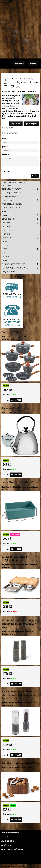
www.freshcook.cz (7, 845)
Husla (5, 242)
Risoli (21, 211)
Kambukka (21, 223)
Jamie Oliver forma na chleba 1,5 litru (20, 482)
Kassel (21, 249)
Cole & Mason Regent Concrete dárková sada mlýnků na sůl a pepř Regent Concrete (19, 695)
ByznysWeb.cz (21, 866)
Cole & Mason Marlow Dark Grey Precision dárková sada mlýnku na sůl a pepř (20, 624)
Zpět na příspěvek (31, 124)
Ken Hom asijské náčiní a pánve (21, 268)
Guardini (6, 227)
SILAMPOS (21, 215)
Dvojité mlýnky (8, 272)
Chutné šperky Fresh (11, 208)
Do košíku (16, 400)
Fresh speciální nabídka (12, 204)
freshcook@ (5, 837)
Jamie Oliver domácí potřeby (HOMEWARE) (21, 184)
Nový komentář (16, 124)
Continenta (21, 200)
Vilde (4, 253)
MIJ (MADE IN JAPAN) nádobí (13, 196)
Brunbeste (21, 238)
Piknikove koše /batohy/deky (21, 264)
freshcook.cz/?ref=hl (20, 276)
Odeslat (35, 176)
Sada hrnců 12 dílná (12, 332)
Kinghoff (6, 234)
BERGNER (6, 257)
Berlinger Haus (21, 219)
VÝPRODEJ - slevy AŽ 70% (12, 193)
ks (6, 400)
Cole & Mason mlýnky (21, 189)
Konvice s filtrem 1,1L (11, 408)
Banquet (21, 260)
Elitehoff (6, 245)
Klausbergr (21, 230)
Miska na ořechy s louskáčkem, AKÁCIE (20, 763)
